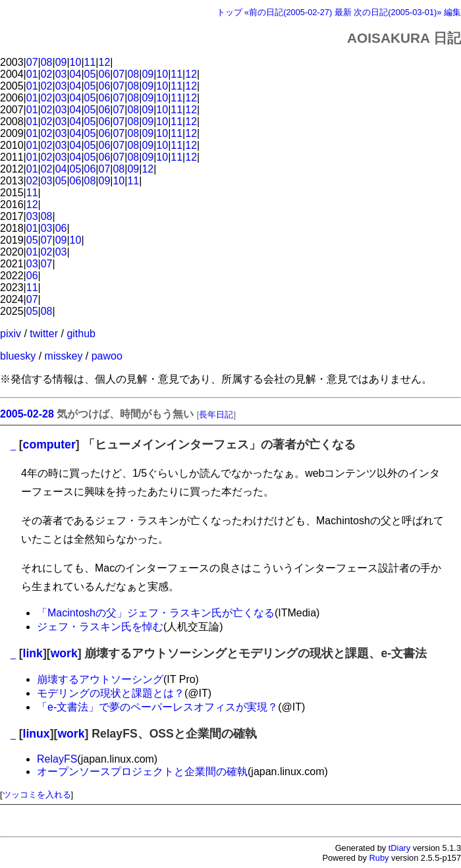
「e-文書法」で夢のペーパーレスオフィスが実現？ (157, 707)
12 (105, 62)
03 (61, 74)
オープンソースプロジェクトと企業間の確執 (142, 772)
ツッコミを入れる (37, 795)
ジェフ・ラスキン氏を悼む (100, 627)
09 (61, 62)
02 (47, 74)
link (33, 653)
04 (76, 74)
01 (32, 74)
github (81, 334)
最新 (343, 12)
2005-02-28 (27, 414)
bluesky (18, 356)
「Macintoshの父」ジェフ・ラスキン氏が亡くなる (156, 613)
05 (90, 74)
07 (32, 62)
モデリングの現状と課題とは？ (111, 693)
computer (49, 445)
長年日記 (216, 415)
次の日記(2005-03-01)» (397, 12)
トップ (230, 12)
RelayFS (57, 759)
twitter (44, 334)
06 (105, 74)
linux (37, 734)
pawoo (107, 356)
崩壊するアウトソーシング (100, 679)
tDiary (399, 848)
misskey (64, 356)
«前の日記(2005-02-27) (288, 12)
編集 (452, 12)
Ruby (379, 858)
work (64, 653)
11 (90, 62)
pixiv (11, 334)
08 (47, 62)
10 (76, 62)
